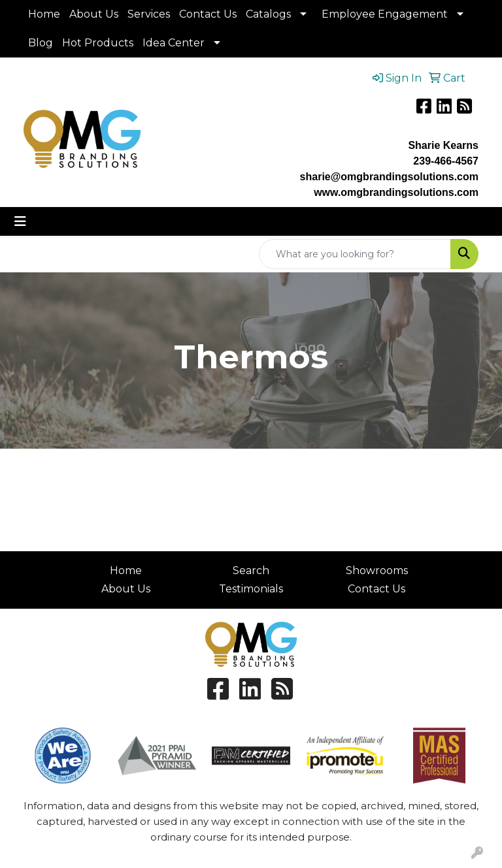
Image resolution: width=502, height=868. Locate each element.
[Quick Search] (355, 254)
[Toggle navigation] (20, 221)
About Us (94, 14)
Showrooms (377, 571)
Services (149, 14)
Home (44, 14)
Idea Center (174, 43)
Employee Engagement (385, 14)
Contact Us (208, 14)
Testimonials (251, 589)
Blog (41, 43)
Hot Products (98, 43)
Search (251, 571)
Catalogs (268, 14)
